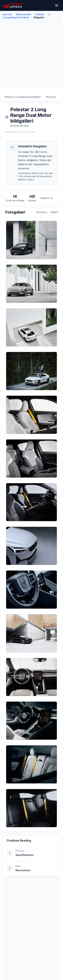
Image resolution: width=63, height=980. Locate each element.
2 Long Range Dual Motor (16, 17)
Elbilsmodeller (23, 14)
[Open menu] (57, 5)
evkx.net (7, 14)
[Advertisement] (31, 56)
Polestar (40, 14)
